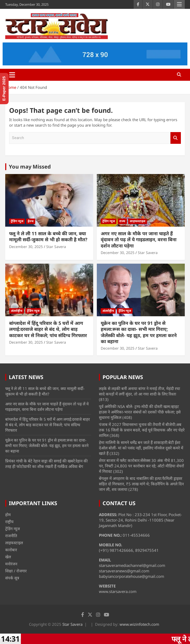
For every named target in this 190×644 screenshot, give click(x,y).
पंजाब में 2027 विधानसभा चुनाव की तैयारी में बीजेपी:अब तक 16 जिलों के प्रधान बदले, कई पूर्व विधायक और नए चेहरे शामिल (142, 430)
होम (8, 515)
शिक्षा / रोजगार (16, 571)
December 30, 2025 (26, 247)
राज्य (122, 221)
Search (176, 138)
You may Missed (30, 167)
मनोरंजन (11, 564)
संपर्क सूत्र (12, 578)
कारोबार (11, 550)
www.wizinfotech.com (139, 624)
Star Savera (56, 247)
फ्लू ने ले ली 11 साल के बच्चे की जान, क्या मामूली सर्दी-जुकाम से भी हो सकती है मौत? (48, 236)
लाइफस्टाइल (138, 221)
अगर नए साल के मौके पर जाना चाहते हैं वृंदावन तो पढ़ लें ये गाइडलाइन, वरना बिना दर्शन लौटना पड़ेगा (139, 240)
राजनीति (11, 536)
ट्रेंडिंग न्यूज (17, 221)
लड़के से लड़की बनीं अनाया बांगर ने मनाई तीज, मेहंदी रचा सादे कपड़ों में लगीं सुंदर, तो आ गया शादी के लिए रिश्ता (139, 391)
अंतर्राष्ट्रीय (17, 311)
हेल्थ (31, 221)
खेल (8, 557)
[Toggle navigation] (12, 75)
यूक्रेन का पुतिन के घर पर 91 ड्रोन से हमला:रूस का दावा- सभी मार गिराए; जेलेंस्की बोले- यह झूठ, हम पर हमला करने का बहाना (139, 332)
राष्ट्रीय (9, 522)
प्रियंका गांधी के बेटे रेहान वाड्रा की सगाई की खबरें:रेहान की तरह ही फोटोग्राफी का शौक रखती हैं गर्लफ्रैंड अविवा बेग (46, 464)
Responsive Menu (179, 4)
